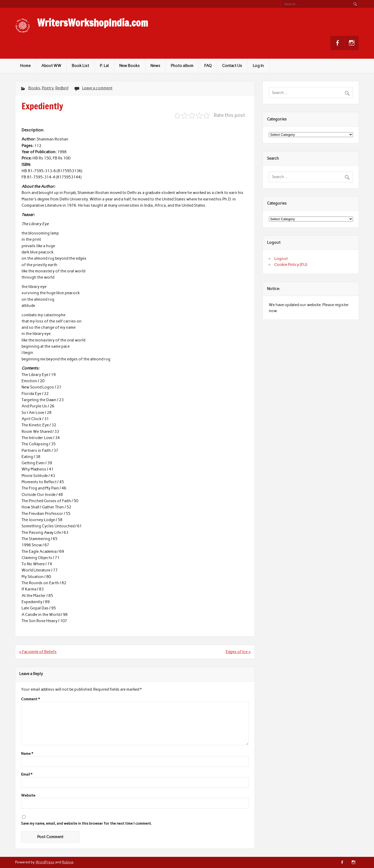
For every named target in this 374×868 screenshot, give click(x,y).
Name (27, 754)
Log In (258, 66)
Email (27, 775)
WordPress (45, 862)
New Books (129, 66)
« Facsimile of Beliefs (38, 652)
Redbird (62, 88)
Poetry (48, 88)
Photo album (182, 66)
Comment (30, 699)
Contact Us (232, 66)
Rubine (68, 862)
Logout (281, 259)
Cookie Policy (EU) (291, 265)
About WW (51, 66)
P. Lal (104, 66)
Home (25, 66)
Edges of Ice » (238, 652)
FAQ (208, 66)
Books (34, 88)
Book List (80, 66)
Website (28, 796)
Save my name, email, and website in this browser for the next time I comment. (86, 824)
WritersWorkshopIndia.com (93, 23)
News (155, 66)
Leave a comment (97, 88)
